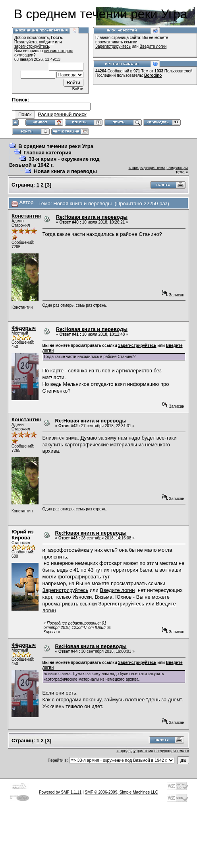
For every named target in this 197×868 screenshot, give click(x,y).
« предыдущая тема (147, 168)
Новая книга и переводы (65, 171)
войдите (46, 42)
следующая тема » (177, 170)
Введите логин (153, 46)
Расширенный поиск (62, 114)
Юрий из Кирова (22, 535)
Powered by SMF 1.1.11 (60, 792)
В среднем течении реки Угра (56, 146)
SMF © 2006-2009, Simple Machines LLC (121, 792)
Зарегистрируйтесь (113, 46)
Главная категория (47, 153)
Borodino (153, 75)
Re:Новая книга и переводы (92, 217)
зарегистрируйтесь (32, 46)
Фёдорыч (24, 328)
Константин (26, 216)
